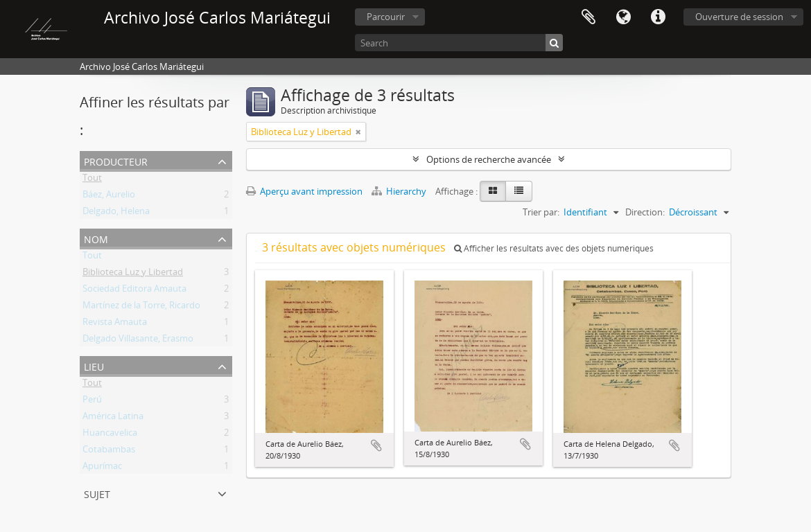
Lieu (94, 365)
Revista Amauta (115, 324)
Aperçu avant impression (304, 191)
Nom (96, 238)
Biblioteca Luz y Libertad (133, 274)
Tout (92, 180)
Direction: (645, 212)
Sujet (97, 493)
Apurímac (102, 468)
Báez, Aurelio (109, 197)
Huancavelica (110, 435)
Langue (623, 17)
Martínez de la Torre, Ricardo (141, 308)
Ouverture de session (739, 17)
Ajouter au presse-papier (376, 445)
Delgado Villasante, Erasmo (138, 341)
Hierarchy (400, 191)
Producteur (116, 160)
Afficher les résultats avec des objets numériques (554, 248)
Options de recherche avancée (489, 159)
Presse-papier (588, 17)
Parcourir (386, 17)
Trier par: (541, 212)
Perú (92, 402)
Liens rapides (658, 17)
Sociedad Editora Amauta (134, 291)
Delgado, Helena (116, 213)
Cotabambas (109, 452)
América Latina (113, 418)
